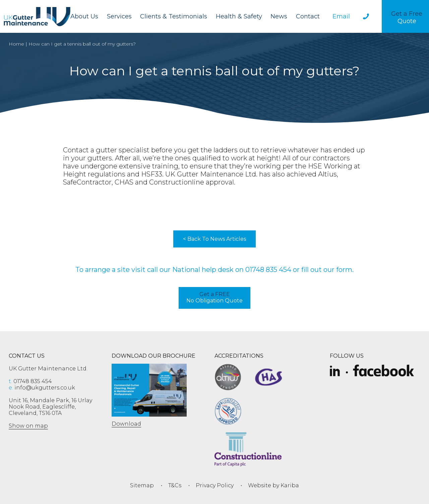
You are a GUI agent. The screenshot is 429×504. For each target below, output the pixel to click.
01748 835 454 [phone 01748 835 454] (30, 381)
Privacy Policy (215, 485)
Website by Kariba (273, 485)
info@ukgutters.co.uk (42, 388)
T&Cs (175, 485)
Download (126, 424)
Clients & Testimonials (174, 16)
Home (16, 44)
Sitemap (142, 485)
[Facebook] (384, 372)
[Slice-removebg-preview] (335, 372)
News (279, 16)
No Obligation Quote (214, 297)
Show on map (28, 426)
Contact (308, 16)
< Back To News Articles (214, 239)
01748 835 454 (268, 270)
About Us (84, 16)
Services (119, 16)
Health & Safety (239, 16)
